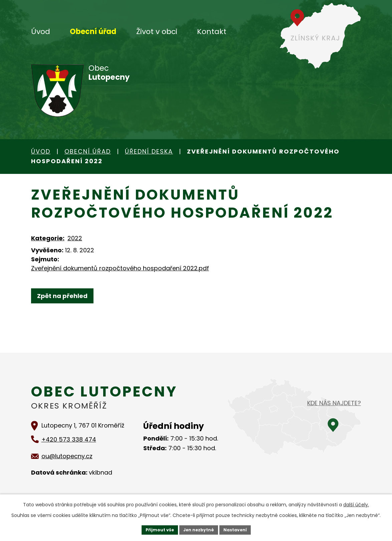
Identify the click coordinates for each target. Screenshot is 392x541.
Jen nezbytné (199, 529)
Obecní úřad (93, 32)
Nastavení (240, 529)
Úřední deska (149, 151)
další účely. (356, 503)
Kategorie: (48, 238)
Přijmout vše (154, 529)
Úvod (41, 32)
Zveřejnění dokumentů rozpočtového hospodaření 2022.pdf (120, 268)
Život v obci (157, 32)
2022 (75, 238)
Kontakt (212, 32)
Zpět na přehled (65, 296)
